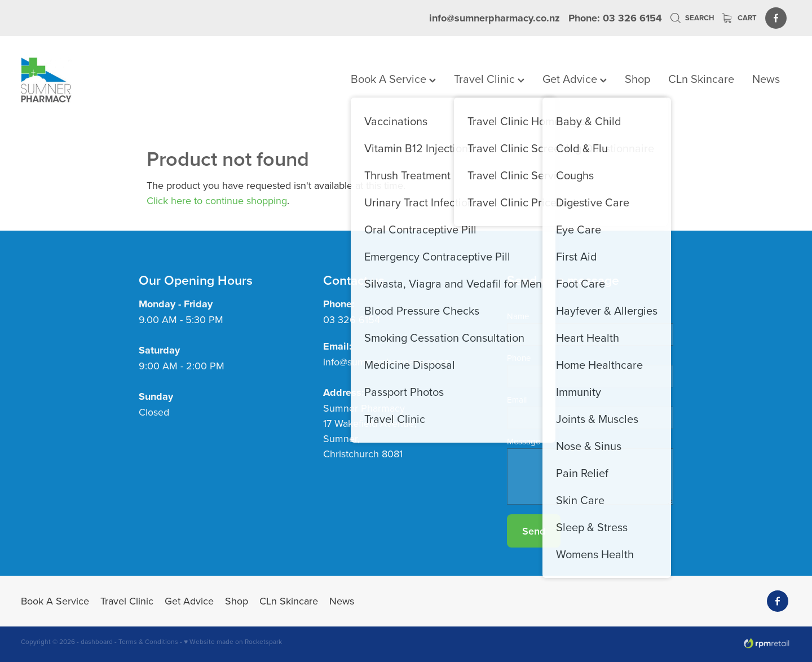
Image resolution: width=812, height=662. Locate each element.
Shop (637, 79)
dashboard (97, 641)
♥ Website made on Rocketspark (233, 641)
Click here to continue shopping (217, 200)
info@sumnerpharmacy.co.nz (495, 18)
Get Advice (575, 79)
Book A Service (393, 79)
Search (692, 18)
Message (524, 441)
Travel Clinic (489, 79)
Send (534, 531)
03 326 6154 (352, 319)
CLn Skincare (701, 79)
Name (518, 316)
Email (517, 400)
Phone (519, 358)
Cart (740, 18)
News (766, 79)
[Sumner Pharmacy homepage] (98, 80)
